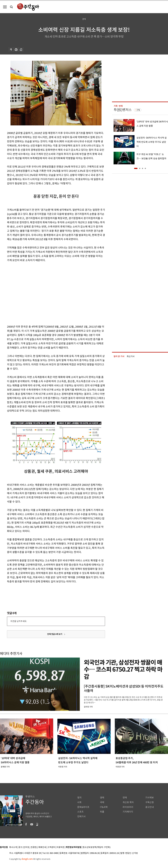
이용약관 (60, 847)
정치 (79, 798)
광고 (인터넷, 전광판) (28, 847)
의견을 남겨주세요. (19, 621)
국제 (102, 802)
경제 (102, 798)
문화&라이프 (83, 807)
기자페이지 (128, 812)
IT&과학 (104, 807)
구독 (138, 110)
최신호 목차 (128, 802)
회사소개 (13, 847)
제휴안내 (42, 847)
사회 (79, 802)
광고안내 (150, 807)
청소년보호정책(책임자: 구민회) (97, 847)
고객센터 (51, 847)
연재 (125, 798)
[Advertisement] (26, 293)
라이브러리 (128, 807)
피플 (102, 812)
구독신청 (150, 802)
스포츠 (80, 812)
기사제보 (150, 798)
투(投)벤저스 (123, 110)
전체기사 (81, 817)
